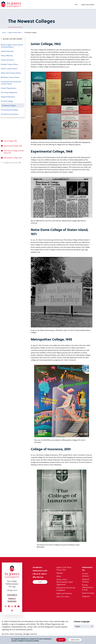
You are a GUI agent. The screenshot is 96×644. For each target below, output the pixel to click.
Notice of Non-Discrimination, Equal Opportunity (65, 582)
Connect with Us (12, 595)
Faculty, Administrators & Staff (88, 587)
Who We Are (38, 577)
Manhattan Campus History (10, 77)
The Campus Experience (9, 92)
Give (76, 5)
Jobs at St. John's (63, 597)
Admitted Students (86, 580)
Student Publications (8, 97)
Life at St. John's (40, 574)
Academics (37, 567)
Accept (61, 640)
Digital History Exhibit (88, 5)
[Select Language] (84, 626)
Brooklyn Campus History (9, 64)
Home (4, 32)
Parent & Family (88, 593)
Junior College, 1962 (10, 141)
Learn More (75, 640)
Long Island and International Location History (11, 83)
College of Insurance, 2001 (12, 163)
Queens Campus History (9, 69)
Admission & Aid (40, 571)
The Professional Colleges (9, 110)
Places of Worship (7, 56)
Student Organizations (9, 88)
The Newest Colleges (9, 105)
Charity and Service (7, 60)
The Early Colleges (7, 101)
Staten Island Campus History (11, 73)
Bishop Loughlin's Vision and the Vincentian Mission (12, 46)
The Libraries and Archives (10, 114)
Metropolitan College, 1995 (13, 158)
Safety (59, 576)
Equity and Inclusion (64, 593)
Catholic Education (7, 51)
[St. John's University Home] (12, 572)
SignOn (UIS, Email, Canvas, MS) (64, 569)
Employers (86, 596)
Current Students (85, 575)
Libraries (60, 573)
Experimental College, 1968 (13, 146)
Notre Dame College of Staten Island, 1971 (14, 152)
